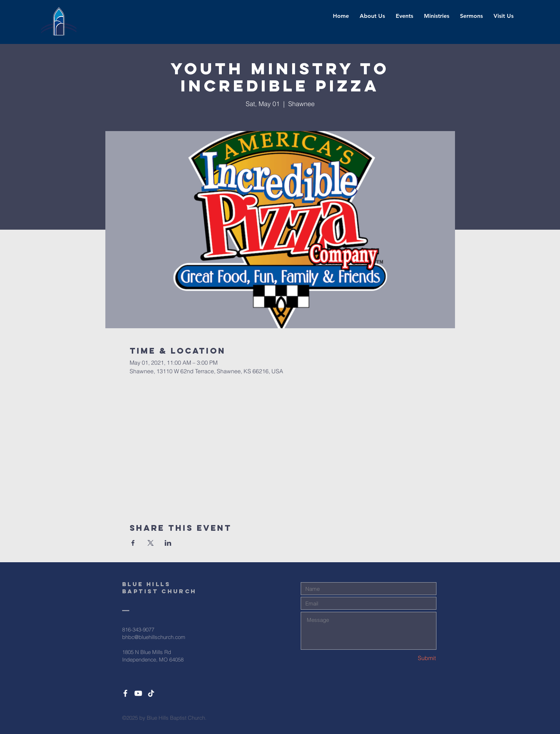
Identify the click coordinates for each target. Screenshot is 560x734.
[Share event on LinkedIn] (168, 543)
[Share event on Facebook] (133, 543)
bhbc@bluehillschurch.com (154, 637)
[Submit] (410, 658)
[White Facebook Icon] (125, 693)
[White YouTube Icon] (138, 693)
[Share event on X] (151, 543)
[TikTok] (151, 693)
